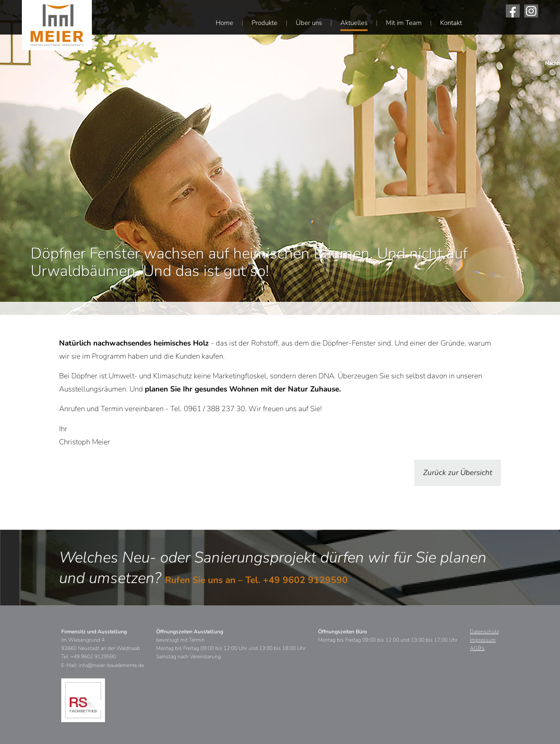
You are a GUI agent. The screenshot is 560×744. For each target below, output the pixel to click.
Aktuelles (354, 23)
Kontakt (451, 23)
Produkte (264, 23)
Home (224, 23)
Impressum (483, 640)
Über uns (309, 23)
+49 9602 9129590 (305, 580)
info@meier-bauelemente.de (111, 665)
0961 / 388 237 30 (214, 409)
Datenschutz (484, 632)
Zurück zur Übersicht (458, 473)
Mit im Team (404, 23)
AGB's (477, 648)
